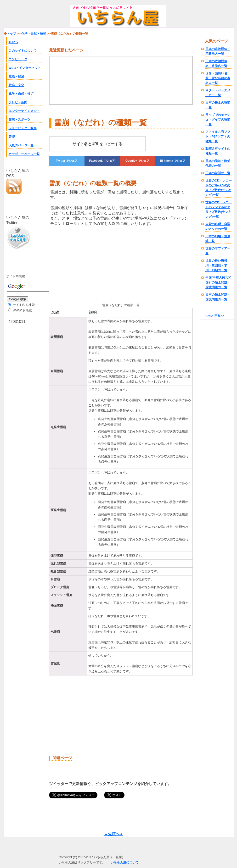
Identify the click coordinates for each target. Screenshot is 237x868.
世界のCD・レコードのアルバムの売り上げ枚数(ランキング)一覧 (219, 188)
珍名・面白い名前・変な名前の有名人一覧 (218, 78)
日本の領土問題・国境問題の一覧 (218, 297)
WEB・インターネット (25, 68)
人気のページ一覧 (21, 145)
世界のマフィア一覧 (218, 251)
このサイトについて (23, 51)
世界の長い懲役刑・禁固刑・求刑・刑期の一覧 (216, 265)
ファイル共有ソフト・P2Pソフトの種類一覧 (218, 136)
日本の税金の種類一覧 (218, 105)
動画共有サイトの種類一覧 (218, 151)
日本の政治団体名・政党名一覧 (216, 64)
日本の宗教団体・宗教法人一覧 (218, 51)
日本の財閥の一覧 (218, 173)
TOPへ (13, 42)
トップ (12, 34)
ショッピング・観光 (23, 128)
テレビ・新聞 (18, 102)
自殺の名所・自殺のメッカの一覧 (218, 226)
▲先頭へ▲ (114, 834)
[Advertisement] (71, 264)
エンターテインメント (24, 111)
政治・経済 (16, 76)
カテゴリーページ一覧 (24, 154)
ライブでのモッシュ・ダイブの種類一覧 (218, 119)
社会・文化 (16, 85)
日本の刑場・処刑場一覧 (218, 239)
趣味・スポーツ (20, 119)
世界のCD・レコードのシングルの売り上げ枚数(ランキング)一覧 (219, 209)
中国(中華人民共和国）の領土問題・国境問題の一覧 (218, 282)
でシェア (67, 161)
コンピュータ (18, 59)
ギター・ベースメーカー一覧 (218, 93)
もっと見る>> (214, 316)
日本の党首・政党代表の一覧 (218, 163)
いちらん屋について (125, 862)
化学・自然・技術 (21, 94)
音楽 (12, 137)
